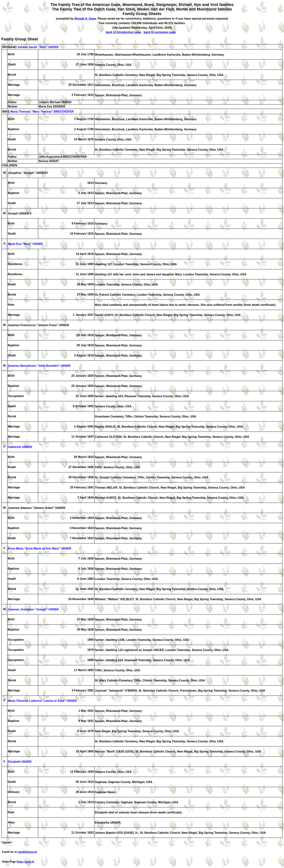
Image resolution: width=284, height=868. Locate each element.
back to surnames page (160, 32)
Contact (6, 842)
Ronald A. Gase (85, 19)
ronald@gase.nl (27, 852)
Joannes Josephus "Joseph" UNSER (33, 610)
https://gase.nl (25, 862)
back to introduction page (124, 32)
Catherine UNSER (20, 447)
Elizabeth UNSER (20, 762)
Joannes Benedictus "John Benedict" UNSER (39, 366)
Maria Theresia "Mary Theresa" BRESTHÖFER (42, 112)
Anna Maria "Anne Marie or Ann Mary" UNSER (40, 549)
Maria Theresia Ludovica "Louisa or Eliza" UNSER (42, 701)
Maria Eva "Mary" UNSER (25, 244)
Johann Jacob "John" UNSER (38, 47)
